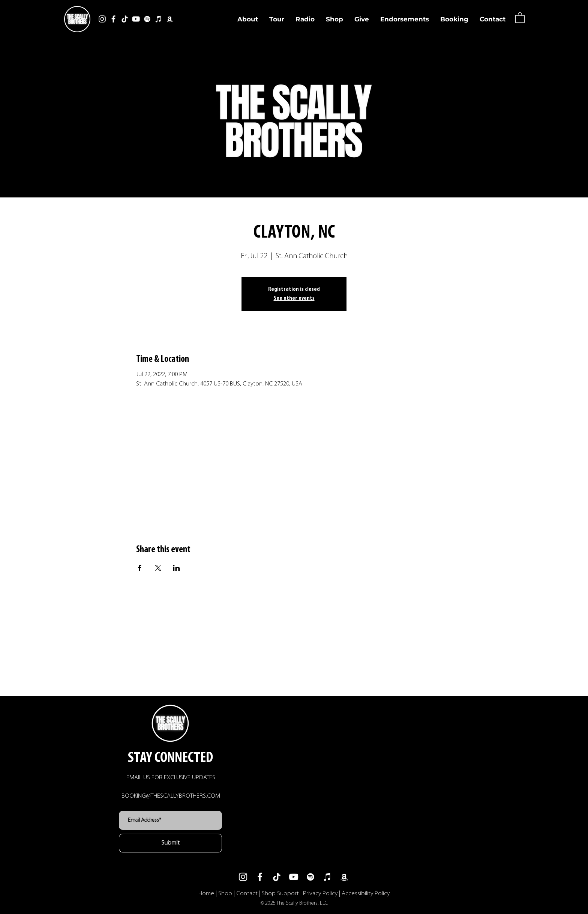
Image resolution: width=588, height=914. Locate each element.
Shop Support (280, 894)
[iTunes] (158, 19)
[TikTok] (125, 19)
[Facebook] (113, 19)
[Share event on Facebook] (140, 568)
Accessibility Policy (366, 894)
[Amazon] (170, 19)
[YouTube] (136, 19)
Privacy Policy (320, 894)
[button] (520, 17)
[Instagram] (102, 19)
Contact (247, 894)
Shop (225, 894)
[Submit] (170, 843)
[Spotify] (147, 19)
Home (206, 894)
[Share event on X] (158, 568)
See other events (294, 298)
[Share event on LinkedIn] (176, 568)
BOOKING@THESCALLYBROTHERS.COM (171, 796)
